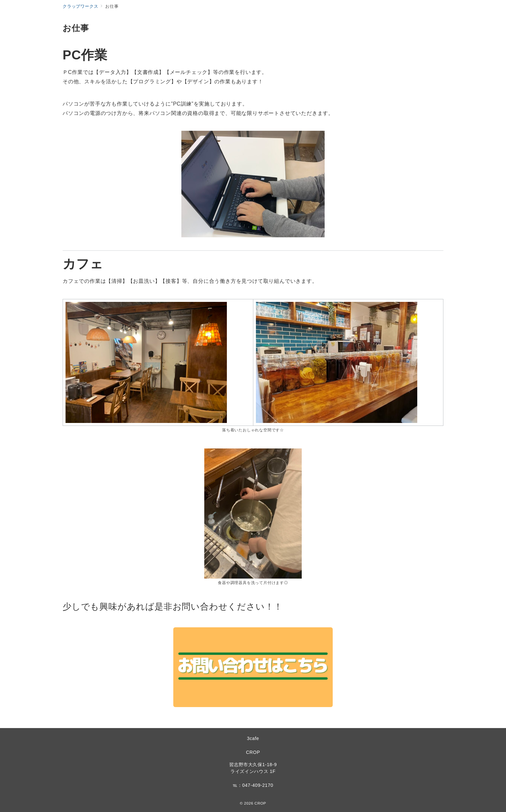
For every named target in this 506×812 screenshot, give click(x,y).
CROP (253, 752)
